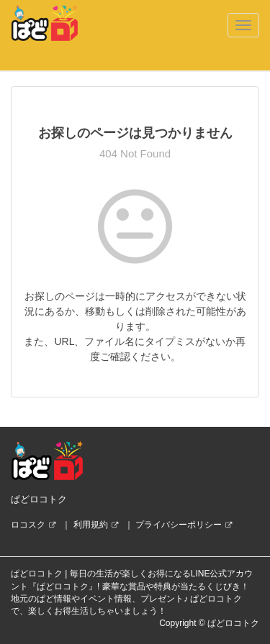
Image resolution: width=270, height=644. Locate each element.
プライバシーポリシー (179, 525)
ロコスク (28, 525)
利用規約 (91, 525)
